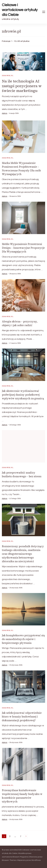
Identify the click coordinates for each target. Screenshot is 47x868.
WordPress (36, 860)
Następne (26, 836)
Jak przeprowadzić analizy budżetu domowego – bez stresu (22, 474)
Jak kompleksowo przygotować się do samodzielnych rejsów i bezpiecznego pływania (23, 639)
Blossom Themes (9, 860)
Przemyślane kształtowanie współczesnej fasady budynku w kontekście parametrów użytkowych (22, 796)
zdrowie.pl (8, 76)
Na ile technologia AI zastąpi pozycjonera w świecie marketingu (22, 86)
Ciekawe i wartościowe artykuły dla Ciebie (20, 10)
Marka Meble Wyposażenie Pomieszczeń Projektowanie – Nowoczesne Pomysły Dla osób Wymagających (21, 169)
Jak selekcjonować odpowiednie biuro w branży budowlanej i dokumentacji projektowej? (22, 717)
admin (5, 113)
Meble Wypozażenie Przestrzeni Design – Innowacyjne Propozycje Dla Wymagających (23, 248)
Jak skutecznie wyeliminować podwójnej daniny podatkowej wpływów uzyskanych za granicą (23, 395)
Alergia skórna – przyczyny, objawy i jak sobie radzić (20, 323)
